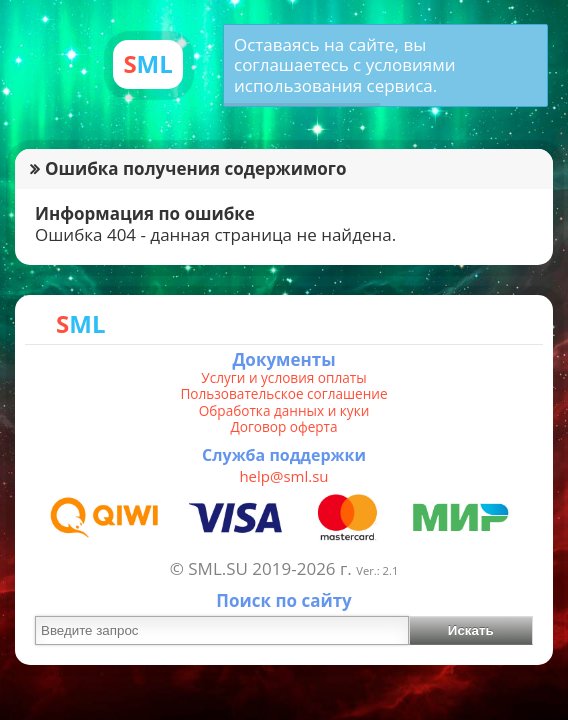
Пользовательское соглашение (283, 394)
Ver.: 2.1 (377, 570)
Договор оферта (283, 427)
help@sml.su (283, 476)
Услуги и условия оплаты (283, 378)
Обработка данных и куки (284, 411)
